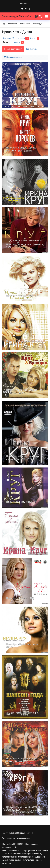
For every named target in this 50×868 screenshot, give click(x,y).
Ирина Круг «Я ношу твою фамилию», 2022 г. (25, 246)
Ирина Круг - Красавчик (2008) (22, 102)
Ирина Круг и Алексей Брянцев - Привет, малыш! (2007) (22, 760)
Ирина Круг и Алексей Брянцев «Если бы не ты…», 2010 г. (25, 391)
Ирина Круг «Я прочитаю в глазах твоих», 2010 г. (23, 343)
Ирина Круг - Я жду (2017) (19, 502)
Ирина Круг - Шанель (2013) (20, 598)
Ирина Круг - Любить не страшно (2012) (23, 646)
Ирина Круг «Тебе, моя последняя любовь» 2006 (23, 808)
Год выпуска (32, 49)
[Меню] (47, 16)
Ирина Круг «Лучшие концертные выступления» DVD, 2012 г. (23, 458)
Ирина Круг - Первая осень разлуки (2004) (24, 197)
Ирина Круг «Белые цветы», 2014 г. (24, 550)
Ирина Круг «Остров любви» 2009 (23, 296)
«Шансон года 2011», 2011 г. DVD (23, 713)
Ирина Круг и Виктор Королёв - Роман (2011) (22, 149)
